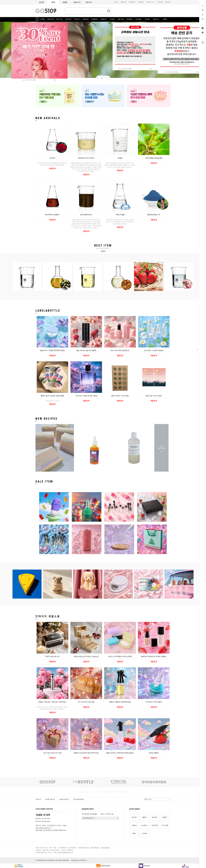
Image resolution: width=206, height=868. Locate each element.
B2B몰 (65, 2)
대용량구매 (77, 2)
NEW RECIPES (46, 419)
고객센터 (160, 2)
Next (108, 78)
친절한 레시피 (51, 19)
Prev (98, 78)
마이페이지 (132, 2)
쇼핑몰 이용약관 (64, 799)
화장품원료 (95, 19)
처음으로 (38, 799)
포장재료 (147, 19)
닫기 (151, 69)
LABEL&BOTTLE (48, 311)
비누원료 (112, 19)
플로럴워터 (86, 19)
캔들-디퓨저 (121, 19)
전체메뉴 (43, 19)
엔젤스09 (89, 2)
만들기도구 (156, 19)
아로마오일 (68, 19)
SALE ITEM (44, 481)
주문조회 (141, 2)
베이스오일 (59, 19)
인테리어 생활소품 (48, 616)
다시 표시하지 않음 (125, 69)
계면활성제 (103, 19)
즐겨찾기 (168, 2)
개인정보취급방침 (78, 799)
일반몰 (41, 2)
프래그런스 (77, 19)
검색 (109, 11)
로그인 (116, 2)
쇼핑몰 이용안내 (50, 799)
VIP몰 (53, 2)
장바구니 (151, 2)
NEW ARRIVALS (48, 118)
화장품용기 (130, 19)
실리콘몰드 (138, 19)
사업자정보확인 (105, 848)
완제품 (165, 19)
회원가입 (123, 2)
